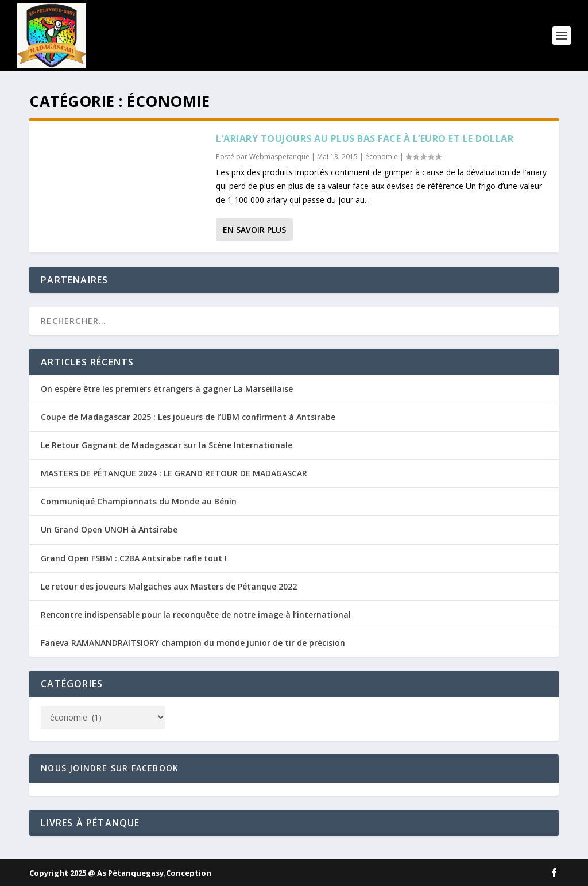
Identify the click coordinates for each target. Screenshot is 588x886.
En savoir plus (254, 230)
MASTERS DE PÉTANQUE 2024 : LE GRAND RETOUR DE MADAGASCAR (174, 473)
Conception (189, 873)
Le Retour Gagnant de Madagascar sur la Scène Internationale (167, 445)
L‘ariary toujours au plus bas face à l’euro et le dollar (365, 138)
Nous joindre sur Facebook (110, 768)
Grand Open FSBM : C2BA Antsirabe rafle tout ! (134, 558)
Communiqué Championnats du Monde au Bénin (139, 501)
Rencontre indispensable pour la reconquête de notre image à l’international (196, 615)
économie (382, 157)
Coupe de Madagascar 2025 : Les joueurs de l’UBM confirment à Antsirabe (188, 417)
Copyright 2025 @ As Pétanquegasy (96, 873)
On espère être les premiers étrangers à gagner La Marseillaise (167, 389)
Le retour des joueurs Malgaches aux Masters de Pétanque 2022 (169, 586)
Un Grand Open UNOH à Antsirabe (109, 529)
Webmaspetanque (279, 157)
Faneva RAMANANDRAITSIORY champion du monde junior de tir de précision (193, 643)
